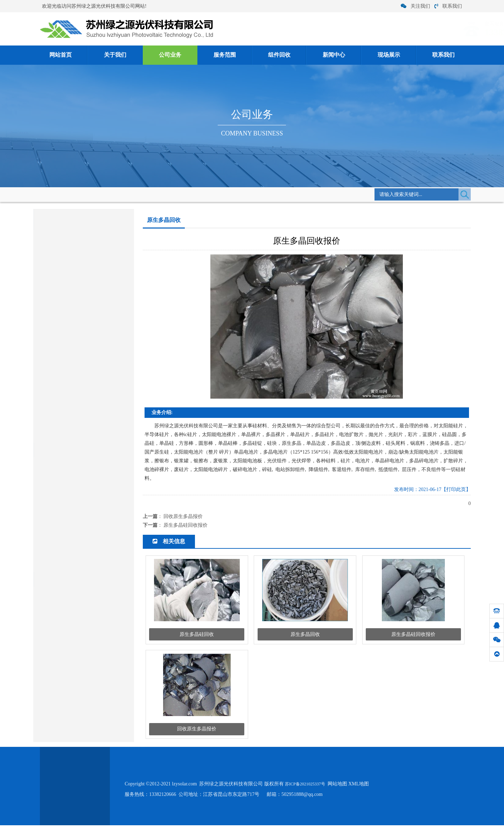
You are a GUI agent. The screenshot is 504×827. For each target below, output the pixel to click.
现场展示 (389, 55)
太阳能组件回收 (51, 322)
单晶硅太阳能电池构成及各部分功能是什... (82, 466)
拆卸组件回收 (55, 280)
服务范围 (225, 55)
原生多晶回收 (148, 194)
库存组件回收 (55, 253)
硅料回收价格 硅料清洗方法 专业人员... (78, 509)
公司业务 (170, 55)
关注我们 (415, 6)
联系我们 (448, 6)
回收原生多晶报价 (183, 516)
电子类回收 (47, 403)
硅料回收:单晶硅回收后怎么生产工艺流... (80, 531)
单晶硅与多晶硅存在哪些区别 (68, 476)
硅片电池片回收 (51, 387)
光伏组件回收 (55, 307)
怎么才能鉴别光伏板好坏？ (66, 542)
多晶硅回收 (47, 338)
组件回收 (279, 55)
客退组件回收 (55, 266)
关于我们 (115, 55)
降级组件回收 (55, 293)
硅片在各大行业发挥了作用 (66, 552)
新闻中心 (334, 55)
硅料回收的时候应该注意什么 (68, 520)
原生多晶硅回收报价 (185, 525)
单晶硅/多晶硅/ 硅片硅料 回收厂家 (73, 563)
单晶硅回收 (47, 354)
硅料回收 (44, 419)
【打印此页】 (456, 489)
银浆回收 (44, 435)
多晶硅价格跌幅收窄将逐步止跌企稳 (75, 487)
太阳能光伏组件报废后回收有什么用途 (78, 498)
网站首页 (61, 55)
